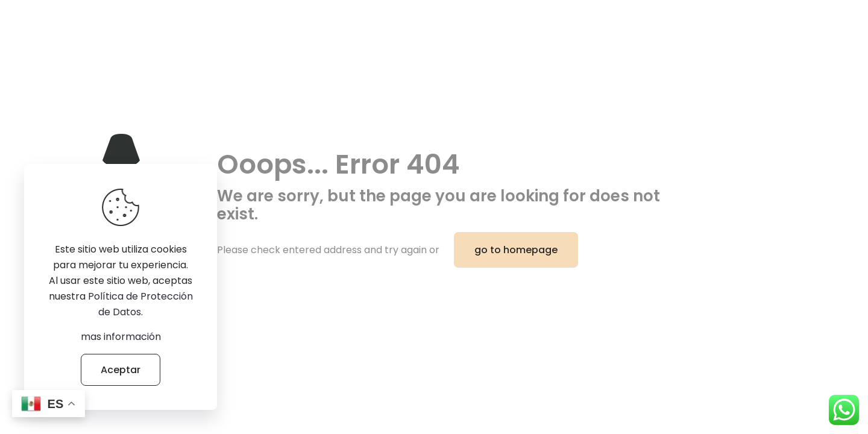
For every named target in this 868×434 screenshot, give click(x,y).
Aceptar (121, 370)
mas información (121, 337)
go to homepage (516, 250)
